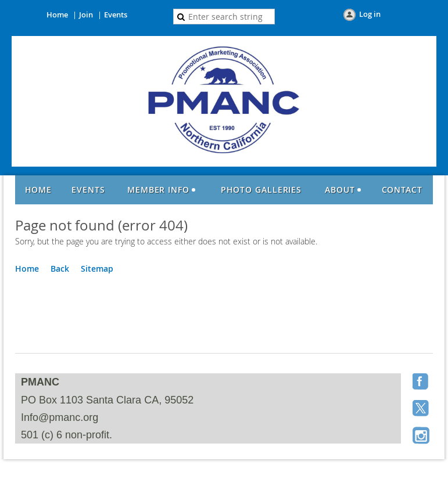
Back (60, 269)
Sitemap (97, 269)
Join (86, 15)
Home (57, 15)
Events (116, 15)
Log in (370, 14)
